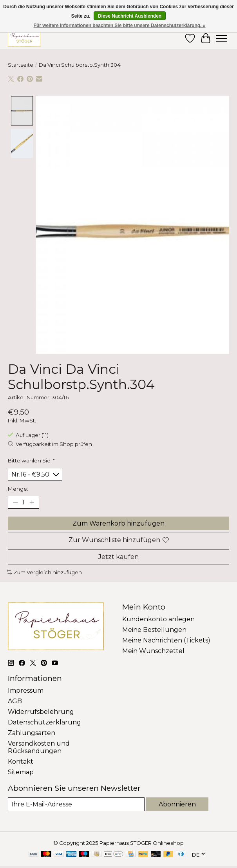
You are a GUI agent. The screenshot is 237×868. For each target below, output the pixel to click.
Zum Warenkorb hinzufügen (118, 523)
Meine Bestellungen (154, 629)
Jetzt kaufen (118, 557)
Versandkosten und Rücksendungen (39, 747)
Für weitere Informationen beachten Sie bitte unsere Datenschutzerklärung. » (120, 25)
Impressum (26, 690)
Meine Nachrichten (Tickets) (166, 640)
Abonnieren (177, 804)
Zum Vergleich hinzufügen (44, 572)
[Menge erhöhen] (32, 502)
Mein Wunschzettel (153, 651)
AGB (15, 701)
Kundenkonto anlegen (158, 619)
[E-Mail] (76, 804)
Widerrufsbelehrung (41, 711)
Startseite (21, 65)
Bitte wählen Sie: (31, 460)
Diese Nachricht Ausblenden (130, 16)
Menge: (18, 488)
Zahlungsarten (32, 732)
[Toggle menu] (221, 38)
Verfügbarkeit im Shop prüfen (50, 444)
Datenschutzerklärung (44, 722)
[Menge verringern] (15, 502)
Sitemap (21, 772)
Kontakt (21, 761)
